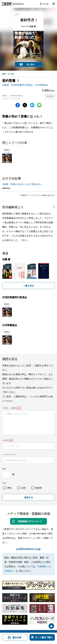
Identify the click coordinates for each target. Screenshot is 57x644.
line (39, 105)
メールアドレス (9, 454)
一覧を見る (29, 286)
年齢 (4, 469)
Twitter (25, 105)
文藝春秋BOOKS (12, 4)
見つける (44, 4)
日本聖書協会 (41, 85)
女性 (23, 488)
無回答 (39, 488)
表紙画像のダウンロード (30, 521)
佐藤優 (6, 85)
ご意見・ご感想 (9, 408)
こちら (32, 396)
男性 (9, 488)
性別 (4, 483)
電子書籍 (11, 74)
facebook (18, 105)
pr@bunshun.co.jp (28, 549)
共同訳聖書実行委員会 (22, 85)
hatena (32, 105)
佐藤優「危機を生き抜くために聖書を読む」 (23, 184)
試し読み (31, 64)
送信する (29, 497)
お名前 (5, 440)
